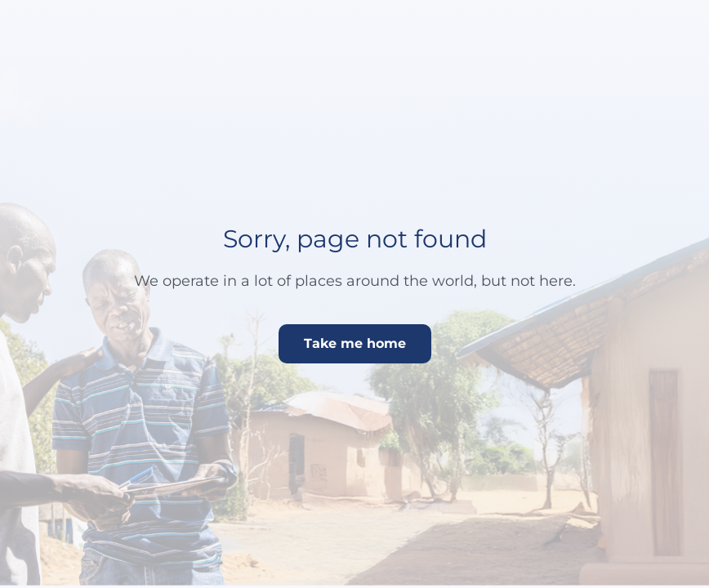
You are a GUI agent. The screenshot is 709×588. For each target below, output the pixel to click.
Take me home (355, 343)
